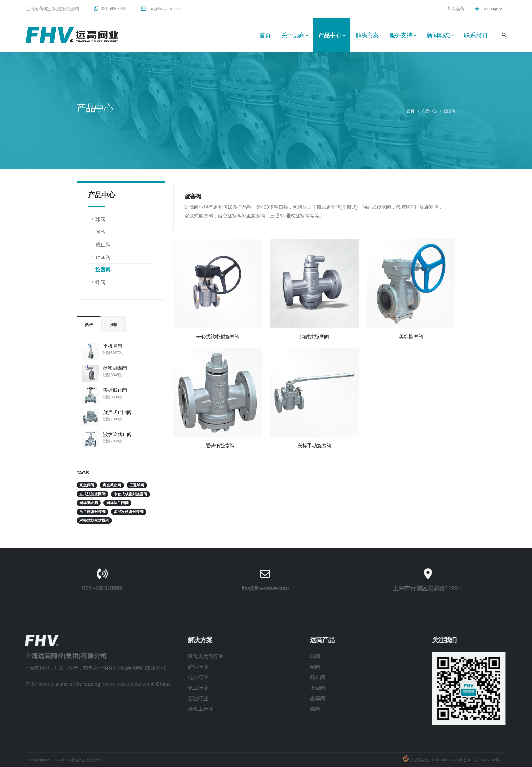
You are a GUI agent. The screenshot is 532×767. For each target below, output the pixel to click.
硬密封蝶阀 (115, 368)
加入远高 (456, 9)
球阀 (100, 219)
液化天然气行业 (192, 656)
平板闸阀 (113, 346)
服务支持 (401, 35)
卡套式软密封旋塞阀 (217, 337)
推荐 (114, 325)
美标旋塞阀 (411, 337)
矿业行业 (185, 667)
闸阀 (100, 232)
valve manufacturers (113, 684)
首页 (265, 35)
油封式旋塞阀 (314, 337)
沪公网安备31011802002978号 (436, 760)
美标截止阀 (115, 390)
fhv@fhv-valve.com (161, 9)
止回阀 (103, 257)
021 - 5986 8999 (89, 588)
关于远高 (293, 35)
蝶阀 (100, 282)
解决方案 (367, 35)
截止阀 (103, 244)
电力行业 (185, 677)
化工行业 (185, 688)
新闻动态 (438, 35)
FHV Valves (26, 684)
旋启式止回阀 (117, 412)
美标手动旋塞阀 (315, 446)
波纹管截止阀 (117, 434)
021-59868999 (110, 8)
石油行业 (185, 698)
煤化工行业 (187, 709)
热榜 (89, 325)
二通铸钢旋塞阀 (218, 446)
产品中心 (330, 35)
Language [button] (489, 9)
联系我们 (475, 35)
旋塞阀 (450, 111)
